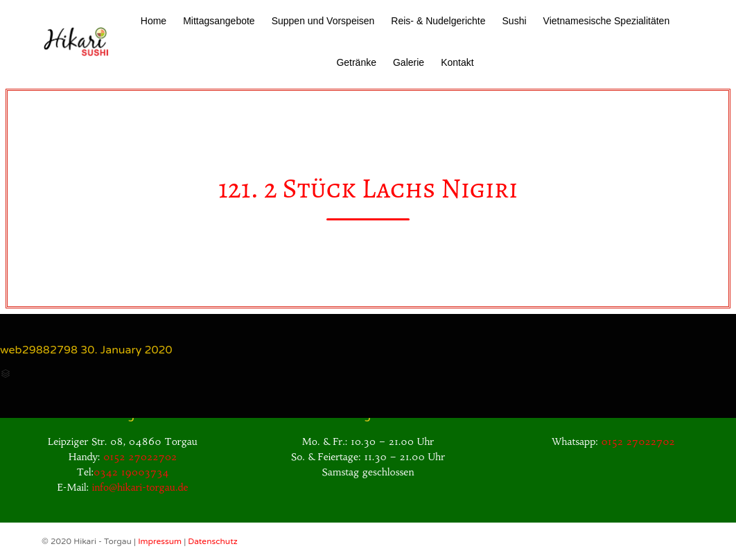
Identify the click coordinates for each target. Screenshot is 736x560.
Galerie (409, 62)
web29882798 (39, 350)
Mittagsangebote (219, 21)
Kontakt (457, 62)
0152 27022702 (140, 457)
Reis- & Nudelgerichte (438, 21)
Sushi (515, 21)
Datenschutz (212, 541)
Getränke (356, 62)
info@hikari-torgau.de (140, 487)
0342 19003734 (131, 472)
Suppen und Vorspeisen (323, 21)
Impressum (161, 541)
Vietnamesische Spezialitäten (607, 21)
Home (154, 21)
